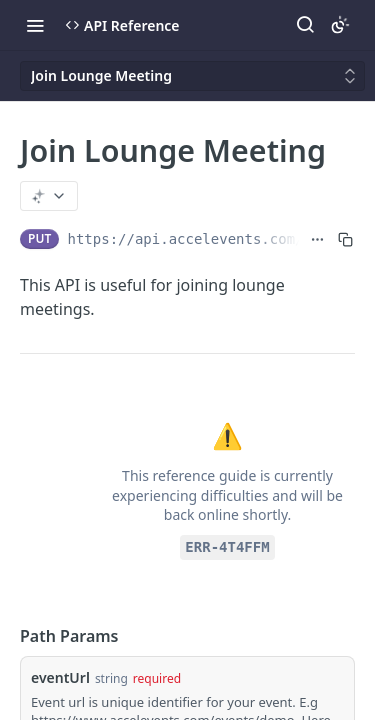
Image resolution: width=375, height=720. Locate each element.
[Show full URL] (317, 239)
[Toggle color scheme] (340, 25)
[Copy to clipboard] (345, 239)
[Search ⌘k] (305, 25)
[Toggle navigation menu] (35, 25)
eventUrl (60, 677)
